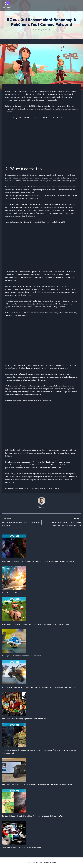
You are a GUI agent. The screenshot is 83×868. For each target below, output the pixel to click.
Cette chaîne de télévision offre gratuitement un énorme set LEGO (26, 719)
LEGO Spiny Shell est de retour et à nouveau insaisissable (22, 656)
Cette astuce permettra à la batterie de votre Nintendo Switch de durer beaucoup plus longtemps (37, 785)
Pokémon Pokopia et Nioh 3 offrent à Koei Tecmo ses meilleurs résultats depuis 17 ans (33, 816)
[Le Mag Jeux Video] (7, 5)
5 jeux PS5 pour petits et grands (14, 593)
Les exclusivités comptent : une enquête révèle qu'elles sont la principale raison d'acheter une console (38, 561)
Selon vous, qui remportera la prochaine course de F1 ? (22, 847)
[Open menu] (79, 5)
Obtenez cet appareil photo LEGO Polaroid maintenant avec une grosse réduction (62, 522)
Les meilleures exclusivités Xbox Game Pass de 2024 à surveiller (21, 522)
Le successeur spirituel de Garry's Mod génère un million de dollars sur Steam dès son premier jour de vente (40, 687)
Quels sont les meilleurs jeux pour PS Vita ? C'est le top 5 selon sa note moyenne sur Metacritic (36, 624)
